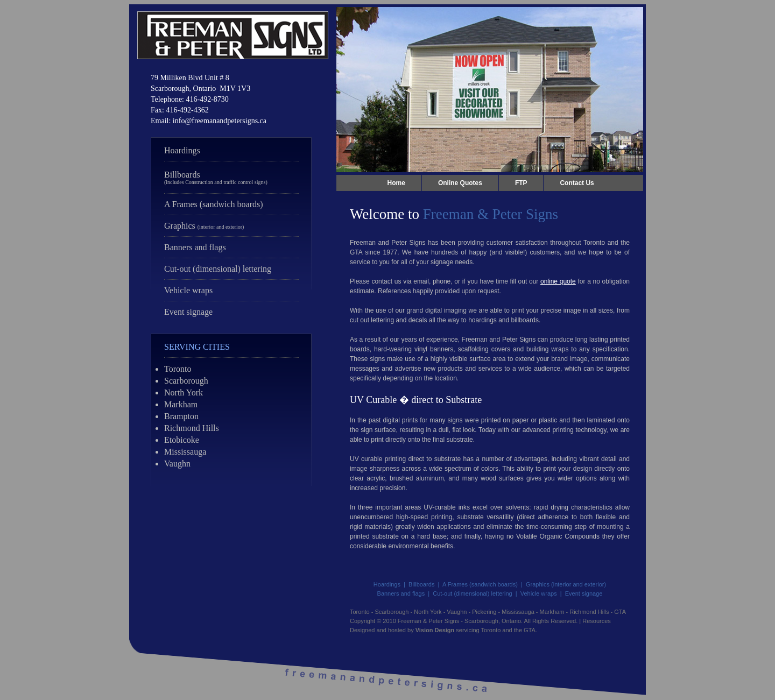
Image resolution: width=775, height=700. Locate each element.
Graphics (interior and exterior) (566, 584)
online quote (558, 281)
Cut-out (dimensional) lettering (218, 269)
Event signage (188, 312)
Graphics (204, 226)
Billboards (216, 178)
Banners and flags (195, 247)
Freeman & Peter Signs (428, 621)
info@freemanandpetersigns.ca (220, 121)
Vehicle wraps (188, 290)
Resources (597, 621)
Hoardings (182, 150)
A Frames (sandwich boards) (214, 204)
